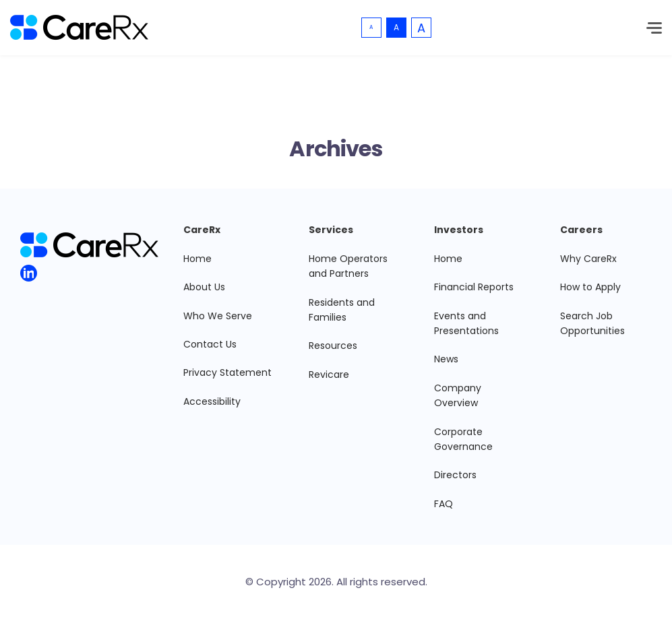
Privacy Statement (227, 372)
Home (197, 259)
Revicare (329, 374)
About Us (204, 287)
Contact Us (210, 344)
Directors (455, 475)
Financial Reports (474, 287)
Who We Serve (218, 316)
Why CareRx (588, 259)
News (446, 359)
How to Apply (590, 287)
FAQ (444, 504)
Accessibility (212, 401)
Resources (333, 346)
